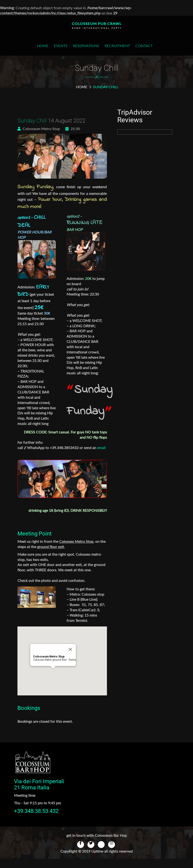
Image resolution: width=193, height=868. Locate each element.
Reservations (86, 46)
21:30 (73, 129)
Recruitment (117, 46)
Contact (144, 46)
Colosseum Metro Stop (39, 129)
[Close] (70, 649)
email (101, 448)
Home (43, 46)
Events (61, 46)
